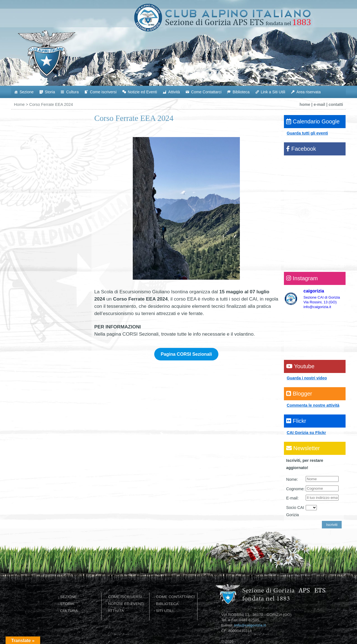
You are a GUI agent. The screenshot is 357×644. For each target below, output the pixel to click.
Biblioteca (241, 92)
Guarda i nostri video (307, 378)
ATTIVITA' (116, 611)
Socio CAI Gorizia (295, 511)
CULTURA (69, 611)
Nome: (292, 479)
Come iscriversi (103, 92)
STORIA (67, 604)
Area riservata (309, 92)
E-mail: (292, 498)
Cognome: (295, 489)
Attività (174, 92)
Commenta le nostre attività (313, 405)
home (305, 104)
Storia (50, 92)
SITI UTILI (165, 611)
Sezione (27, 92)
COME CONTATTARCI (175, 597)
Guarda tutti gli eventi (307, 133)
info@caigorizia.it (250, 625)
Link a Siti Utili (273, 92)
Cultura (72, 92)
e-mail (319, 104)
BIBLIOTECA (167, 604)
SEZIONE (68, 597)
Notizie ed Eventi (142, 92)
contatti (336, 104)
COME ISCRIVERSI (125, 597)
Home (19, 104)
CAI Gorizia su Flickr (306, 433)
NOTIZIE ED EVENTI (126, 604)
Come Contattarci (206, 92)
